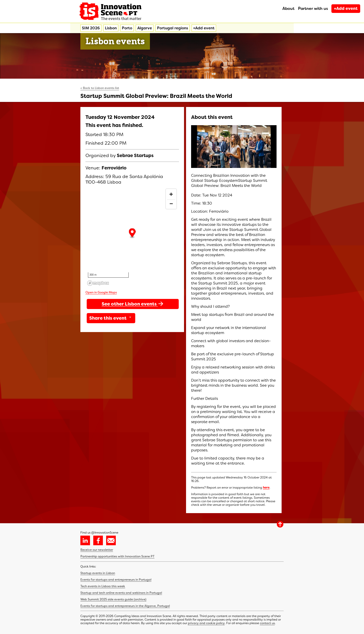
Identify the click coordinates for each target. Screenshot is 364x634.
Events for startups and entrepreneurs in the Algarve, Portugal (125, 606)
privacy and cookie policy (206, 623)
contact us (267, 623)
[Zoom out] (171, 204)
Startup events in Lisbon (98, 573)
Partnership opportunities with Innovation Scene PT (117, 556)
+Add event (346, 8)
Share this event (111, 318)
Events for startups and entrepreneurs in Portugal (116, 580)
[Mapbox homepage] (98, 283)
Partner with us (313, 8)
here (266, 488)
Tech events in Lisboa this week (103, 586)
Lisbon (111, 28)
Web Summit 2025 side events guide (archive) (113, 599)
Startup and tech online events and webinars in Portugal (121, 593)
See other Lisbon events (133, 304)
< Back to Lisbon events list (100, 88)
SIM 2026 (91, 28)
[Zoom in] (171, 194)
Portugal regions (173, 28)
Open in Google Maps (101, 292)
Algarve (145, 28)
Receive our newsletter (97, 550)
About (288, 8)
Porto (127, 28)
